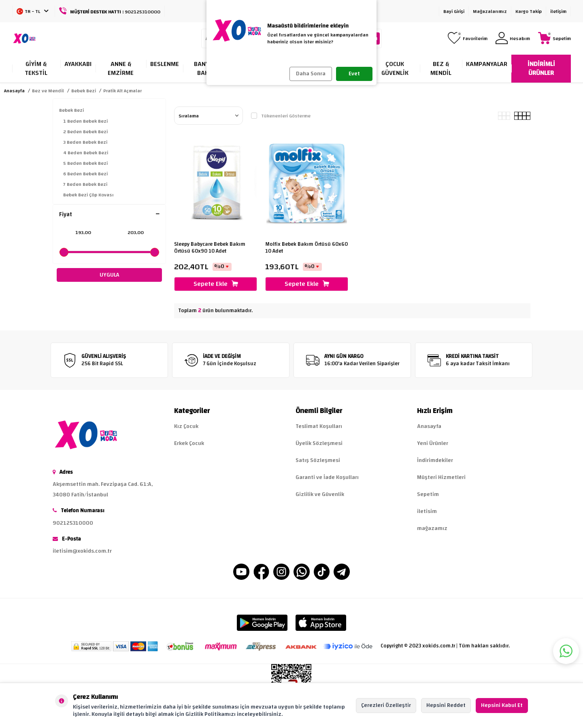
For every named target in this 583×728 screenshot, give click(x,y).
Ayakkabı (78, 64)
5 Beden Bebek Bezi (85, 163)
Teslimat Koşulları (319, 426)
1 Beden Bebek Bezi (85, 121)
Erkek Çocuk (189, 443)
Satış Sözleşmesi (318, 460)
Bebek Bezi (84, 91)
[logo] (24, 38)
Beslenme (165, 64)
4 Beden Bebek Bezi (86, 153)
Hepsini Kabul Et (502, 705)
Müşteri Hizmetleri (441, 477)
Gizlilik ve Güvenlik (320, 494)
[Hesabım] (513, 39)
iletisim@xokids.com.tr (82, 551)
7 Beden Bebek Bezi (85, 184)
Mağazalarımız (490, 11)
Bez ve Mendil (48, 91)
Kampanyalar (487, 64)
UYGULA (110, 275)
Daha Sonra (311, 74)
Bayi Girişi (454, 11)
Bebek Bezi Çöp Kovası (88, 195)
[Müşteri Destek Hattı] (110, 11)
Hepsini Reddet (446, 705)
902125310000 (73, 523)
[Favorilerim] (468, 39)
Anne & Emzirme (121, 68)
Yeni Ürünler (433, 443)
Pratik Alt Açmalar (122, 91)
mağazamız (432, 528)
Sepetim (428, 494)
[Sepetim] (554, 39)
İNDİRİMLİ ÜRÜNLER (541, 68)
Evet (354, 74)
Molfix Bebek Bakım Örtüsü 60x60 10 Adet (306, 248)
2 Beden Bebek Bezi (85, 132)
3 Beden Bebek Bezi (85, 142)
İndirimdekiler (435, 460)
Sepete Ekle (216, 284)
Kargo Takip (529, 11)
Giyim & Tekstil (36, 68)
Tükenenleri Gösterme (281, 116)
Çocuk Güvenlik (395, 68)
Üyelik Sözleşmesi (319, 443)
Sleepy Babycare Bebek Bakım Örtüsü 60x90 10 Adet (210, 248)
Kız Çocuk (186, 426)
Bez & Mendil (441, 68)
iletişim (558, 11)
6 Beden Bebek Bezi (85, 174)
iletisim (427, 511)
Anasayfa (14, 91)
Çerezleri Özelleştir (386, 705)
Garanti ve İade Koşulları (327, 477)
